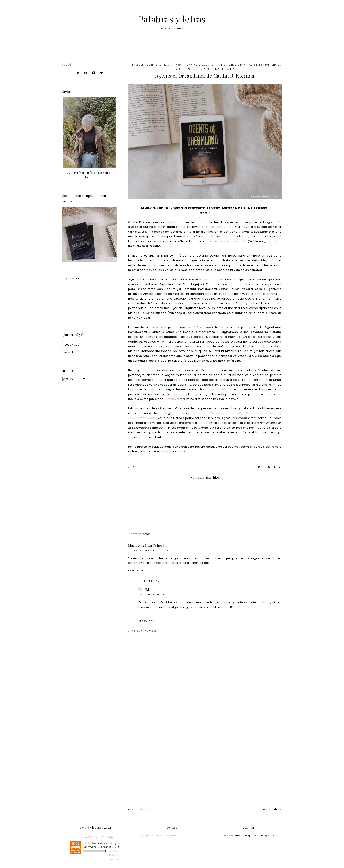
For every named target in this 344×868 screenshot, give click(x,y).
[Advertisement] (205, 764)
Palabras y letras (172, 19)
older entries (272, 809)
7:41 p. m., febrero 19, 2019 (158, 595)
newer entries (138, 809)
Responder (136, 571)
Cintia (88, 843)
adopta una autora (190, 65)
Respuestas (151, 581)
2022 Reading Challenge (95, 837)
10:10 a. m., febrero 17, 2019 (148, 551)
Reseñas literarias (222, 69)
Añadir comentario (142, 631)
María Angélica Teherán (147, 545)
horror (264, 65)
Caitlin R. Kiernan (220, 65)
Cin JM (144, 589)
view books (115, 859)
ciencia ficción (246, 65)
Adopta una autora (219, 227)
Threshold (171, 399)
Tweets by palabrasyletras (158, 836)
